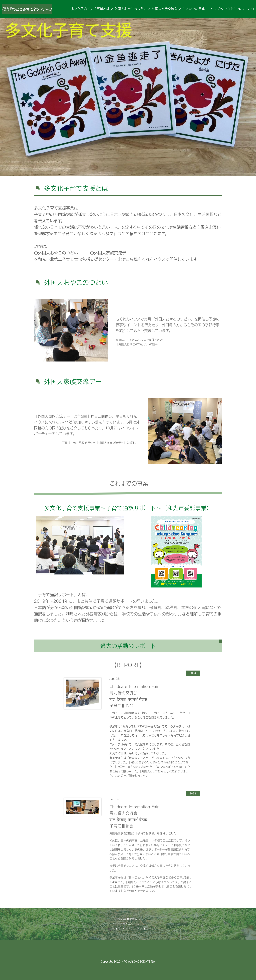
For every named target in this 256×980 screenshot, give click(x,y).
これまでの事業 (194, 9)
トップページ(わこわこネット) (232, 9)
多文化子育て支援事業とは (90, 9)
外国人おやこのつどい (131, 9)
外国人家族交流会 (165, 9)
